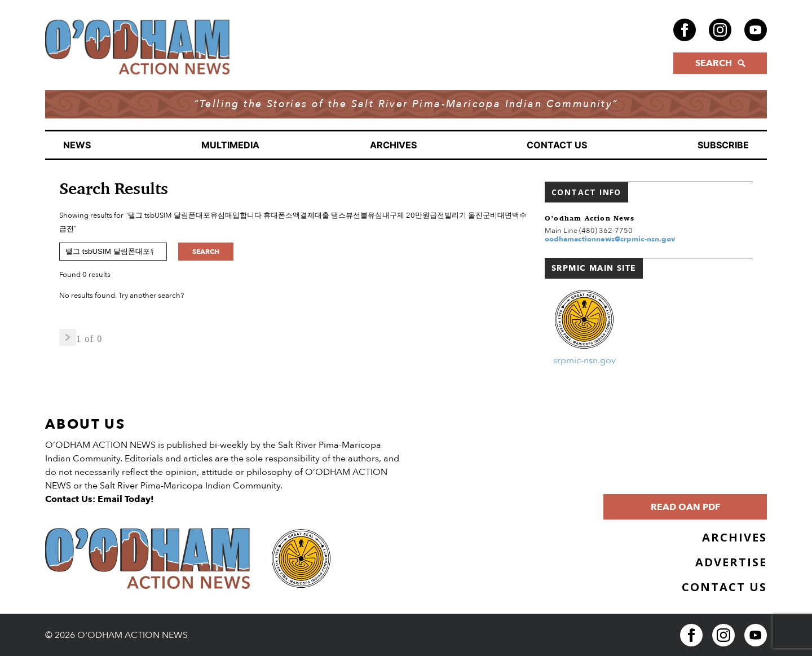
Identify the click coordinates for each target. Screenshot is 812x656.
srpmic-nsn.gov (584, 360)
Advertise (731, 562)
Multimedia (230, 145)
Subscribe (723, 145)
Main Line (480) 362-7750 (589, 231)
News (77, 145)
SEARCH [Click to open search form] (720, 63)
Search (206, 252)
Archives (393, 145)
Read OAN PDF (685, 507)
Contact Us (557, 145)
